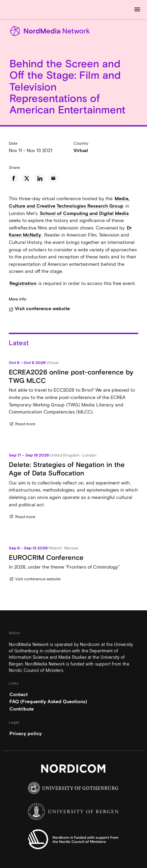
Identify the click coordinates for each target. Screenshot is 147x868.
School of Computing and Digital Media (84, 213)
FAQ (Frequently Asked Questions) (48, 701)
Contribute (22, 709)
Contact (19, 694)
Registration (23, 283)
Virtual (81, 150)
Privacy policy (26, 733)
